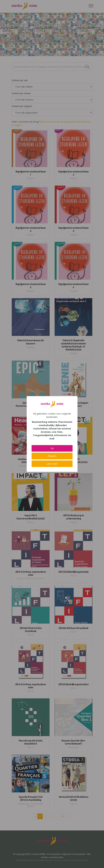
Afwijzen (52, 456)
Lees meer (52, 464)
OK (52, 448)
